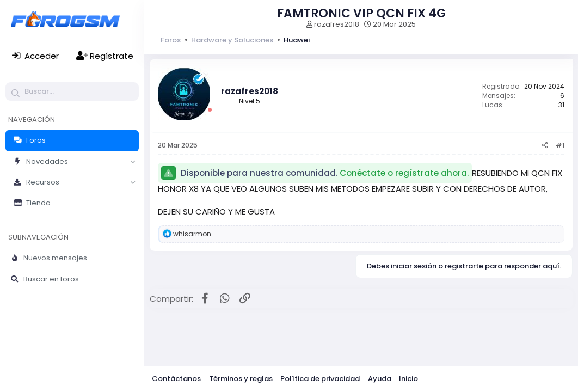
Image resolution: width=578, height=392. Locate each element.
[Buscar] (72, 91)
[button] (133, 162)
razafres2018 (337, 24)
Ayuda (380, 379)
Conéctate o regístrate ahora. (404, 173)
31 (561, 105)
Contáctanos (176, 379)
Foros (36, 140)
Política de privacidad (320, 379)
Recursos (43, 182)
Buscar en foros (51, 279)
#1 (560, 145)
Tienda (38, 203)
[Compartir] (545, 146)
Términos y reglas (241, 379)
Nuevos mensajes (55, 258)
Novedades (47, 161)
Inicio (408, 379)
